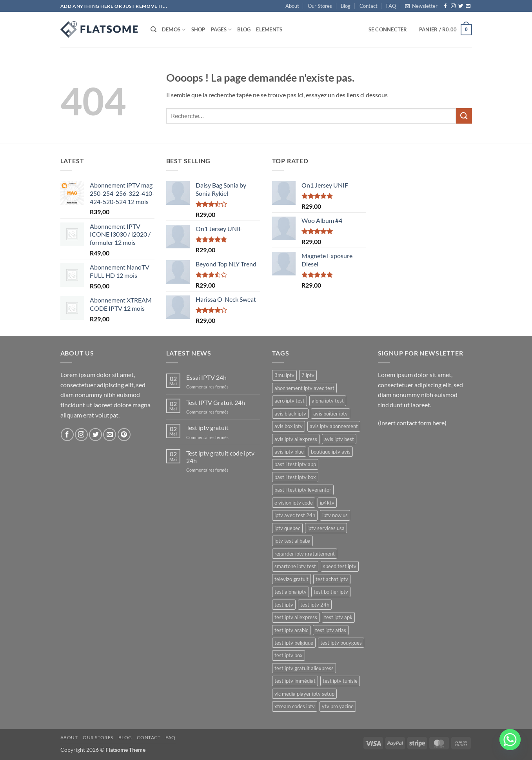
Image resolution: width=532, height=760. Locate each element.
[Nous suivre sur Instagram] (453, 6)
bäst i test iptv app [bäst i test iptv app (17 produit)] (295, 464)
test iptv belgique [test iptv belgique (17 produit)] (294, 643)
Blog (346, 6)
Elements (269, 29)
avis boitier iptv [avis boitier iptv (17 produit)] (330, 414)
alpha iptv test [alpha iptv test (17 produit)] (328, 401)
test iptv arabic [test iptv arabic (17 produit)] (291, 630)
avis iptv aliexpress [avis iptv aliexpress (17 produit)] (296, 439)
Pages (222, 30)
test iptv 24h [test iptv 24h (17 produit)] (315, 605)
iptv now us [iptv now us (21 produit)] (335, 515)
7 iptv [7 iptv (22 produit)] (308, 375)
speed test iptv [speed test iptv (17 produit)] (340, 566)
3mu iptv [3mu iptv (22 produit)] (284, 375)
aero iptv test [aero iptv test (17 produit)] (290, 401)
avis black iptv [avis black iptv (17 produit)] (290, 414)
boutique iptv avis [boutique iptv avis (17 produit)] (331, 452)
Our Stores (320, 6)
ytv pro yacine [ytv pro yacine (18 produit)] (338, 706)
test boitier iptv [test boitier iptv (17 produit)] (331, 592)
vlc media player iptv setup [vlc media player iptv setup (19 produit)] (304, 694)
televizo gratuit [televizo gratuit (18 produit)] (291, 579)
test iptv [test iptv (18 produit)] (284, 605)
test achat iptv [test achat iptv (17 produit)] (332, 579)
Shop (198, 29)
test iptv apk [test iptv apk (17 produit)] (338, 617)
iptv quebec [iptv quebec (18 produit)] (287, 528)
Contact (369, 6)
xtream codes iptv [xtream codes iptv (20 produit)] (295, 706)
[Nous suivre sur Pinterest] (124, 435)
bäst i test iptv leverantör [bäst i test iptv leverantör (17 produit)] (303, 490)
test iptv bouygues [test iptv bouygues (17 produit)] (341, 643)
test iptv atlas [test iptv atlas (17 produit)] (331, 630)
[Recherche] (153, 29)
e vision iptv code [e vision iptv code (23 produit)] (294, 503)
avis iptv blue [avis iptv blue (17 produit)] (289, 452)
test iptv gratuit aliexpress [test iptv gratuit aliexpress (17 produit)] (304, 668)
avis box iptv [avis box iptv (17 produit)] (289, 426)
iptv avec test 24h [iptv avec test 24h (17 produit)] (295, 515)
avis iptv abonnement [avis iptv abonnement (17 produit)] (334, 426)
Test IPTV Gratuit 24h (216, 402)
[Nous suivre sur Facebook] (445, 6)
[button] (421, 6)
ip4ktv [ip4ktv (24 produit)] (327, 503)
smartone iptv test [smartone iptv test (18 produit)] (295, 566)
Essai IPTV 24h (206, 377)
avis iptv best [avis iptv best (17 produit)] (339, 439)
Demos (174, 30)
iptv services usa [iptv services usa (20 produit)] (326, 528)
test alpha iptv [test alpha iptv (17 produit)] (291, 592)
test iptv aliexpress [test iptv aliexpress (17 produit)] (296, 617)
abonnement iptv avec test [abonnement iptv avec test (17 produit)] (304, 388)
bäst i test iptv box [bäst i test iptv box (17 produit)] (295, 477)
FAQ (391, 6)
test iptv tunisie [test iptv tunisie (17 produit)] (340, 681)
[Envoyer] (464, 116)
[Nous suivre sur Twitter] (461, 6)
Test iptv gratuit (207, 427)
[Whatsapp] (510, 740)
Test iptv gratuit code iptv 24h (220, 457)
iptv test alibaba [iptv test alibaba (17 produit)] (292, 541)
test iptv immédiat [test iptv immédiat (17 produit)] (295, 681)
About (292, 6)
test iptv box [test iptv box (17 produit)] (289, 655)
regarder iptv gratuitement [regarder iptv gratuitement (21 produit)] (305, 554)
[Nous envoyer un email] (468, 6)
